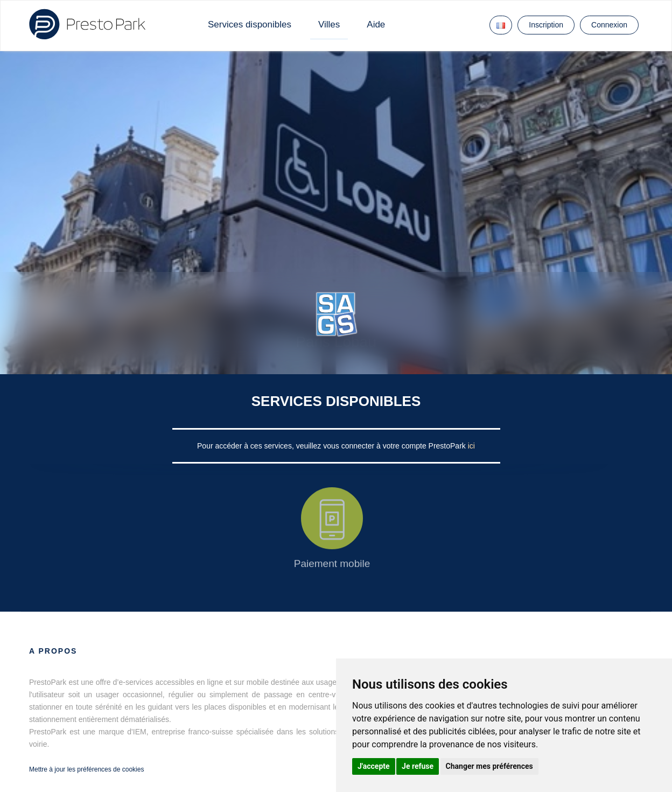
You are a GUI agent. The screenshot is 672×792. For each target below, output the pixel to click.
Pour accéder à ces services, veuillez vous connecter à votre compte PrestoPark (332, 446)
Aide (376, 24)
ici (471, 446)
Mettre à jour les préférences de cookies (86, 769)
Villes (329, 24)
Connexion (609, 25)
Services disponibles (250, 24)
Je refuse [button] (418, 766)
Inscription (546, 25)
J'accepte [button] (374, 766)
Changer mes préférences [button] (489, 766)
